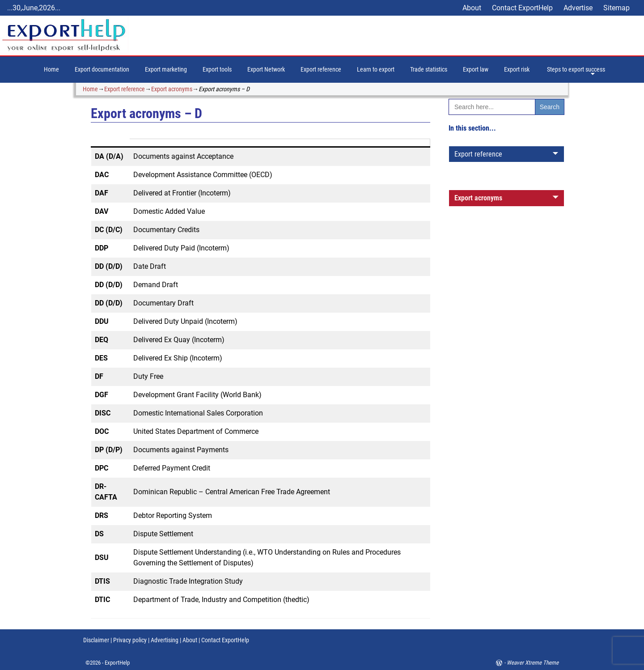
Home (51, 69)
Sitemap (616, 8)
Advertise (578, 8)
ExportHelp (117, 663)
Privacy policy (129, 640)
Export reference (321, 69)
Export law (476, 69)
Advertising (165, 640)
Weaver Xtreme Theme (533, 663)
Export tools (217, 69)
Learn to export (376, 69)
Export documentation (102, 69)
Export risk (517, 69)
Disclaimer (96, 640)
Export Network (266, 69)
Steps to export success (576, 69)
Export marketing (166, 69)
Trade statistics (429, 69)
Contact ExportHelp (522, 8)
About (472, 8)
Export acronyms (172, 89)
